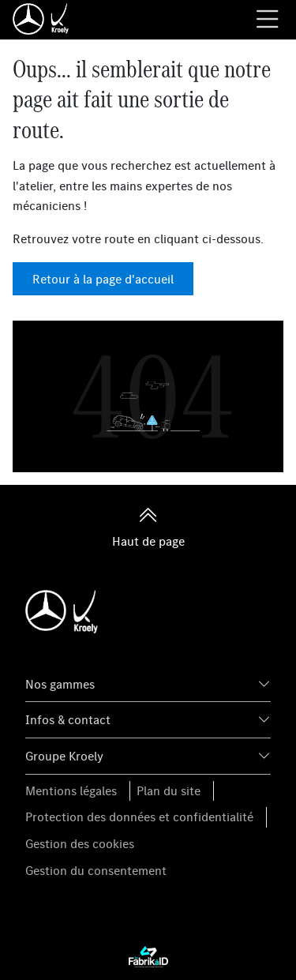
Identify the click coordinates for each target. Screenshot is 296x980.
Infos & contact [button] (68, 719)
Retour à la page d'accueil (103, 279)
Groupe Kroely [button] (64, 756)
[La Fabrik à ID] (148, 956)
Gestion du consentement (96, 870)
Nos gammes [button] (60, 684)
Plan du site (169, 790)
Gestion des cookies (80, 843)
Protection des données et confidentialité (139, 817)
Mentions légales (71, 790)
